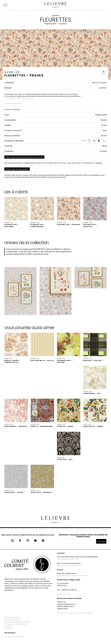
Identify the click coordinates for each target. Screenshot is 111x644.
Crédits (7, 626)
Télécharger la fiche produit (17, 169)
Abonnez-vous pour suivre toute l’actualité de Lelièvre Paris (83, 536)
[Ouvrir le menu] (9, 5)
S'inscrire (101, 541)
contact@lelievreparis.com (68, 559)
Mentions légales (11, 620)
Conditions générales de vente (17, 622)
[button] (16, 212)
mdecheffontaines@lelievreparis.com (72, 576)
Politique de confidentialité (15, 624)
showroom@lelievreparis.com (69, 566)
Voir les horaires (64, 594)
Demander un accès (25, 98)
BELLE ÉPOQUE (100, 83)
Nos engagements (12, 617)
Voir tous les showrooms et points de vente (74, 613)
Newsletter (9, 629)
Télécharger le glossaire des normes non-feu (24, 157)
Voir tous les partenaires (14, 636)
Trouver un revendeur (13, 103)
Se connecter (10, 98)
